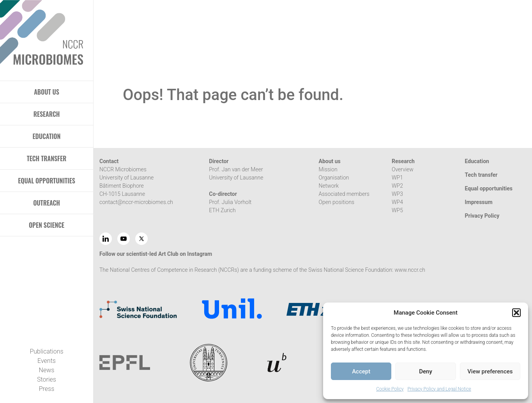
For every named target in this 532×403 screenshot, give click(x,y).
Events (47, 361)
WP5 (397, 210)
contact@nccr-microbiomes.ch (136, 202)
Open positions (337, 202)
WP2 (397, 186)
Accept (361, 371)
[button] (516, 313)
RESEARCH (47, 114)
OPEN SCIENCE (47, 225)
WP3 (397, 194)
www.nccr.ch (410, 270)
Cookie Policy (390, 389)
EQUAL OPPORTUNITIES (47, 181)
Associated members (344, 194)
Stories (47, 379)
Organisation (334, 178)
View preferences (490, 371)
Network (329, 186)
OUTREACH (47, 203)
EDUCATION (47, 136)
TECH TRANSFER (47, 158)
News (47, 370)
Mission (328, 169)
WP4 (397, 202)
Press (47, 389)
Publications (46, 351)
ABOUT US (47, 92)
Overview (403, 169)
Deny (426, 371)
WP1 (397, 178)
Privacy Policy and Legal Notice (439, 389)
